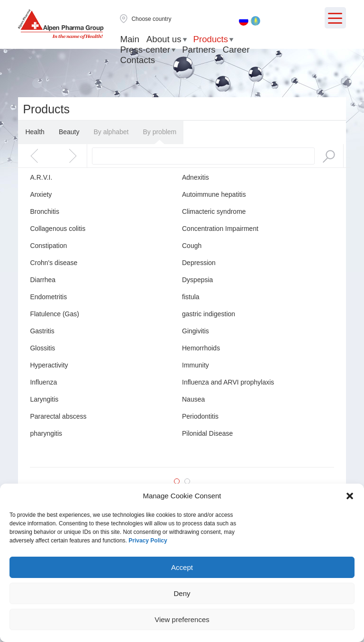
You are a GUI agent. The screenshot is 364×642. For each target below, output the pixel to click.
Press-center (145, 50)
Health (35, 132)
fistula (191, 297)
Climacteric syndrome (214, 211)
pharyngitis (46, 433)
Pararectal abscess (58, 416)
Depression (199, 263)
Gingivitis (196, 331)
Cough (192, 246)
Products (211, 39)
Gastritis (42, 331)
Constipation (48, 246)
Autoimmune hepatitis (214, 194)
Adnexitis (196, 177)
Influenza (43, 382)
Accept (182, 567)
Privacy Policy (148, 541)
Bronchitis (44, 211)
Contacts (137, 60)
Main (129, 39)
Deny (182, 593)
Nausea (193, 399)
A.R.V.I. (41, 177)
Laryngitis (44, 399)
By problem (159, 132)
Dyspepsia (197, 280)
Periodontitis (200, 416)
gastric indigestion (209, 314)
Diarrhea (43, 280)
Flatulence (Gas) (54, 314)
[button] (350, 496)
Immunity (196, 365)
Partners (199, 50)
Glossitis (42, 348)
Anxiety (41, 194)
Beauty (69, 132)
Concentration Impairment (220, 229)
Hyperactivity (49, 365)
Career (236, 50)
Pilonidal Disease (207, 433)
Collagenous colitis (58, 229)
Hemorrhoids (201, 348)
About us (164, 39)
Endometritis (48, 297)
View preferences (182, 619)
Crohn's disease (54, 263)
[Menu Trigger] (335, 18)
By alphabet (111, 132)
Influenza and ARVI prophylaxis (228, 382)
